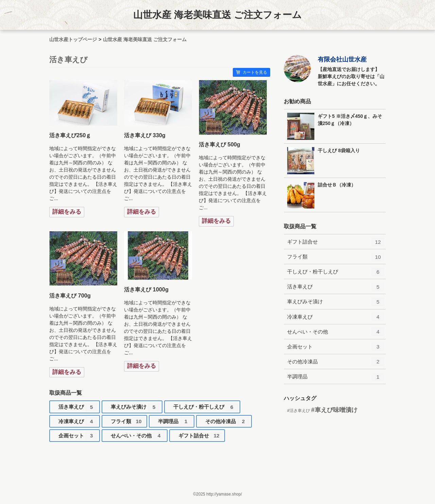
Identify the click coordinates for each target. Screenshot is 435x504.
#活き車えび (299, 411)
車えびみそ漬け (135, 408)
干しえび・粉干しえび (206, 408)
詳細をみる (67, 212)
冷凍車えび (78, 423)
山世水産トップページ (73, 39)
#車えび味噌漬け (334, 410)
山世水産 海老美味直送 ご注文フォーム (217, 15)
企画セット (78, 437)
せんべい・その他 (138, 437)
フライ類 (128, 423)
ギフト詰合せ (201, 437)
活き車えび (78, 408)
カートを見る (251, 72)
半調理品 (175, 423)
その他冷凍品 (227, 423)
